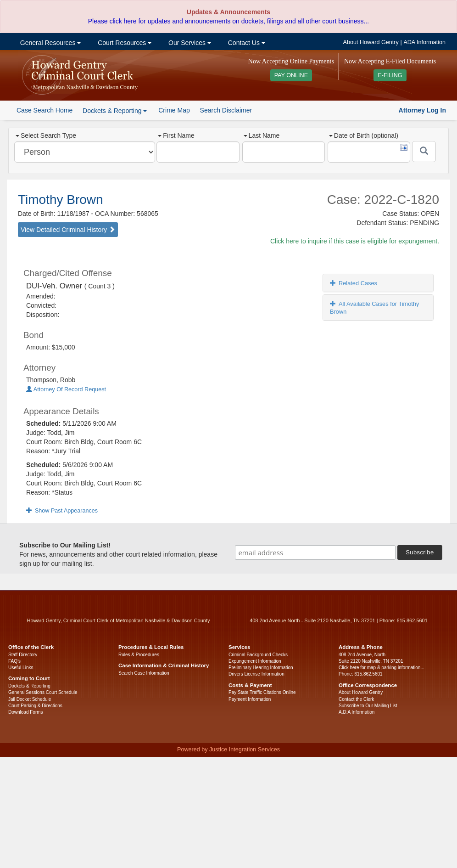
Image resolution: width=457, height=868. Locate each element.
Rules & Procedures (139, 655)
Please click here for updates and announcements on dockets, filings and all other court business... (228, 21)
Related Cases (354, 283)
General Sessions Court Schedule (43, 692)
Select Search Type (46, 135)
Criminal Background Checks (258, 655)
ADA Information (424, 42)
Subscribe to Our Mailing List (368, 706)
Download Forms (26, 712)
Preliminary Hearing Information (261, 668)
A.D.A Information (357, 712)
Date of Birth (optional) (364, 135)
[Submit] (424, 152)
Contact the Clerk (356, 699)
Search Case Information (144, 673)
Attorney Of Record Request (66, 389)
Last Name (262, 135)
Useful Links (21, 668)
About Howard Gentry (371, 42)
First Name (176, 135)
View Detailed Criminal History (68, 230)
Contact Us (246, 43)
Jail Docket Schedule (30, 699)
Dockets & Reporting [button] (115, 111)
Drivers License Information (256, 674)
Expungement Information (255, 661)
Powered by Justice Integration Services (228, 750)
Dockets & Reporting (29, 686)
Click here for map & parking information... (382, 668)
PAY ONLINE (291, 75)
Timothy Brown (61, 200)
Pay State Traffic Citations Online (262, 692)
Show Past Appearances (62, 511)
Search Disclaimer (226, 110)
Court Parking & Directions (35, 706)
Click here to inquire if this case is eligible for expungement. (355, 241)
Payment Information (250, 699)
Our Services (189, 43)
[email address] (315, 552)
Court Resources (124, 43)
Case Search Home (45, 110)
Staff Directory (23, 655)
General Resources (50, 43)
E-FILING (390, 75)
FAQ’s (14, 661)
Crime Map (174, 110)
